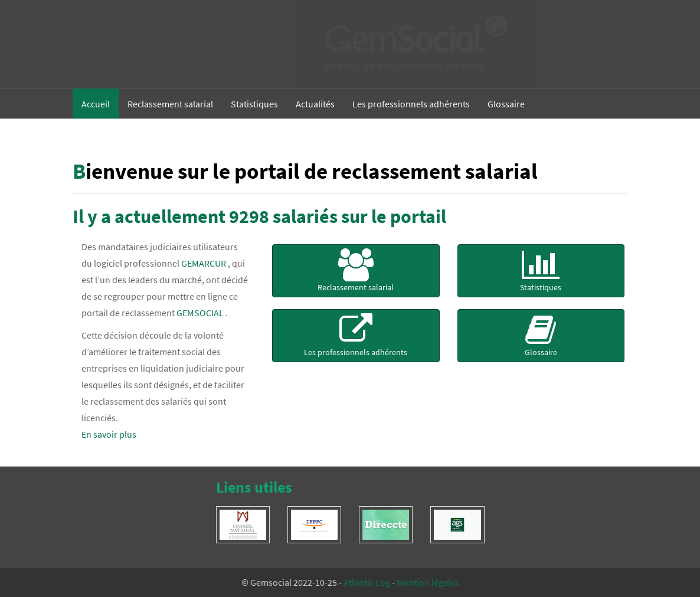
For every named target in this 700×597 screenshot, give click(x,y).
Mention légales (428, 582)
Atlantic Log (367, 582)
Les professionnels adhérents (411, 104)
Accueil (96, 104)
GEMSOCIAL (200, 313)
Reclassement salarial (170, 104)
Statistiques (254, 104)
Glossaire (506, 104)
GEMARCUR (204, 263)
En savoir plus (109, 434)
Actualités (315, 104)
